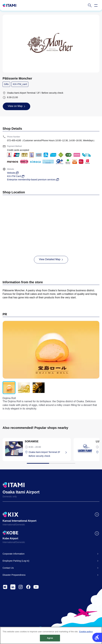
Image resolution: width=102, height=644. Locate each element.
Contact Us (8, 568)
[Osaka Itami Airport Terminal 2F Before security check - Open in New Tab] (49, 454)
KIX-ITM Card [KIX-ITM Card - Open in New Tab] (14, 176)
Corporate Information (14, 554)
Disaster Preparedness (14, 575)
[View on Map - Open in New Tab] (16, 106)
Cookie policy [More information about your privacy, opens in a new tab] (86, 633)
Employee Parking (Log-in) (16, 561)
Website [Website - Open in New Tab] (11, 173)
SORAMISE (32, 441)
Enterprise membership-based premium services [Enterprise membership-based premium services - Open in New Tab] (31, 180)
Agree (50, 640)
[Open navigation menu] (96, 5)
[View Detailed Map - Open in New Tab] (51, 260)
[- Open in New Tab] (5, 587)
